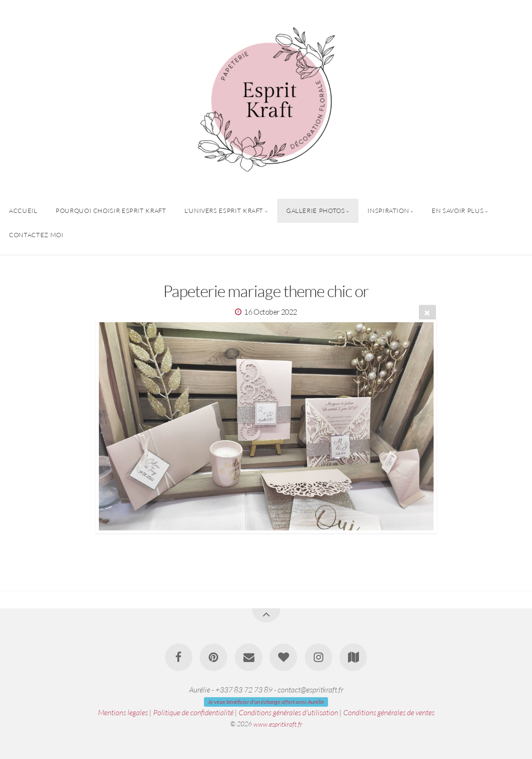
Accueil (23, 211)
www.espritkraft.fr (278, 724)
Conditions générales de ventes (389, 712)
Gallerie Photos (316, 211)
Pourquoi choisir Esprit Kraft (111, 211)
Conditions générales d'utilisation (288, 712)
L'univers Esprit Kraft (224, 211)
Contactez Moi (36, 235)
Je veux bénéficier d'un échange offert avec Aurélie (266, 702)
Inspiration (388, 211)
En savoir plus (458, 211)
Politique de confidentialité (193, 712)
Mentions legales (123, 712)
